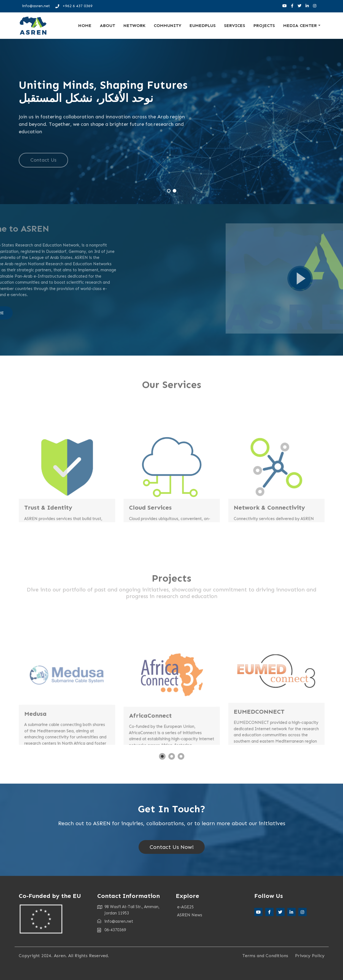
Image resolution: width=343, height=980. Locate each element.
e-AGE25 (185, 907)
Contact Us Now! (172, 847)
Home (85, 25)
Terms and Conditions (265, 956)
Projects (264, 25)
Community (168, 25)
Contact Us (43, 167)
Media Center (300, 25)
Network (134, 25)
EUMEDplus (203, 25)
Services (235, 25)
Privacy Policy (310, 956)
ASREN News (190, 915)
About (107, 25)
